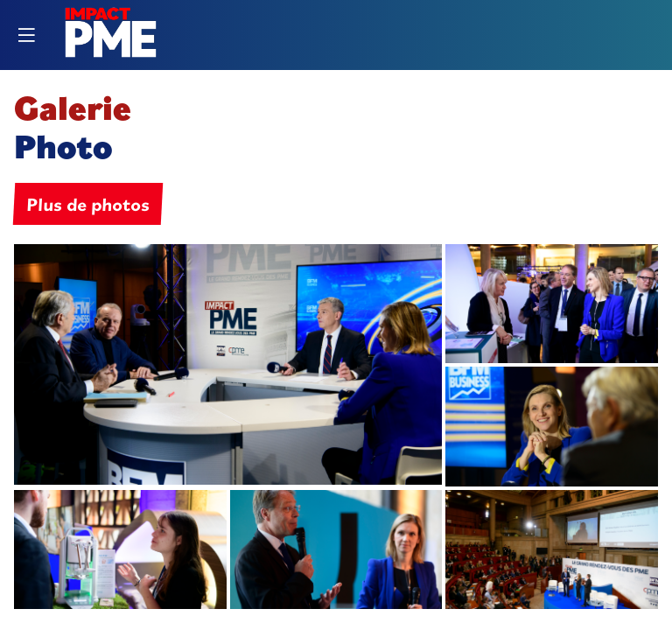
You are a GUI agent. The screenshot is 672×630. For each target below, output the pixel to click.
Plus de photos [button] (87, 204)
